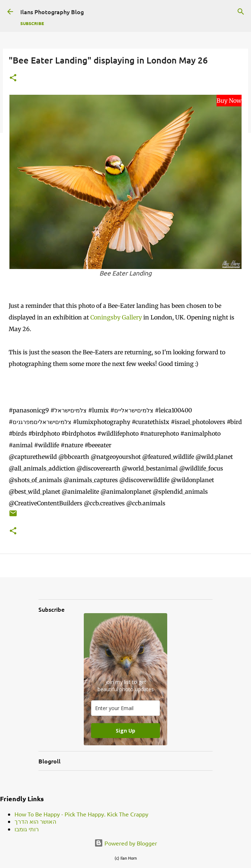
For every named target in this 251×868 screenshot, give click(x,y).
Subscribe (32, 23)
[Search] (241, 12)
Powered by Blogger (126, 843)
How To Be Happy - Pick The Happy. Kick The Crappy (81, 814)
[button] (13, 78)
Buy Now (229, 101)
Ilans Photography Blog (52, 12)
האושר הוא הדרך (35, 821)
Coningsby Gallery (116, 317)
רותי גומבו (27, 829)
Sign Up (126, 731)
